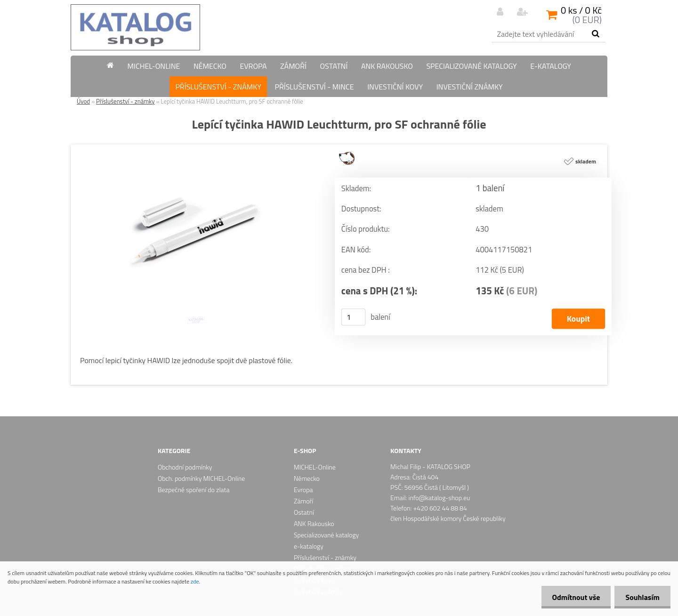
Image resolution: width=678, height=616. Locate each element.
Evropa (253, 66)
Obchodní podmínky (185, 467)
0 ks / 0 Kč (581, 10)
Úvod (83, 101)
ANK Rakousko (387, 66)
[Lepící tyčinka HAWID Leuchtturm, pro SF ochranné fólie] (195, 148)
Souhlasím (642, 597)
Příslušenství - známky (218, 87)
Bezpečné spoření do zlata (194, 490)
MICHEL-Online (154, 66)
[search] (595, 34)
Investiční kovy (395, 87)
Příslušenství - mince (314, 87)
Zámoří (293, 66)
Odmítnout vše (573, 597)
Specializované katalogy (471, 66)
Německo (210, 66)
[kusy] (354, 317)
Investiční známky (470, 87)
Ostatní (334, 66)
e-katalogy (551, 66)
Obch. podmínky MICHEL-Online (201, 478)
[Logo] (135, 27)
